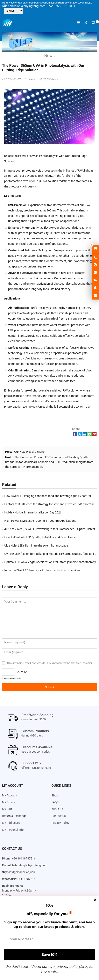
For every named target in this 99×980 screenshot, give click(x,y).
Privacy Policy (60, 823)
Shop (55, 795)
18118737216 (26, 879)
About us (57, 809)
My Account (10, 795)
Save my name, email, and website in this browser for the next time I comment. (51, 663)
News (49, 56)
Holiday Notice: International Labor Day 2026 (33, 512)
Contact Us (59, 816)
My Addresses (11, 823)
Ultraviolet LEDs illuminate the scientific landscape (36, 546)
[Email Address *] (49, 939)
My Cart (7, 809)
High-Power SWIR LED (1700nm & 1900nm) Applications (40, 521)
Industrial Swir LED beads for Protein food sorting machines (42, 570)
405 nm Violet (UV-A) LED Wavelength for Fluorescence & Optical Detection (52, 529)
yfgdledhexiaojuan (23, 872)
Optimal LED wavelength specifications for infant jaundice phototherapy (50, 562)
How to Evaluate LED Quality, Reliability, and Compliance (40, 537)
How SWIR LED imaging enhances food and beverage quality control (48, 496)
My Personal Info (13, 830)
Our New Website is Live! (30, 452)
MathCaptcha (16, 678)
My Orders (9, 802)
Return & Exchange (14, 816)
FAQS (55, 802)
